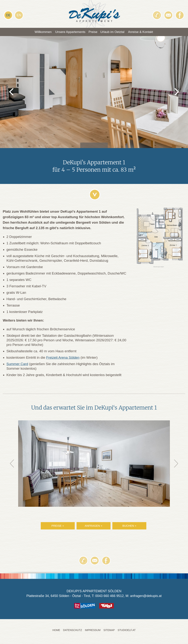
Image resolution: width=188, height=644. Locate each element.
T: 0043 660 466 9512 (108, 597)
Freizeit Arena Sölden (63, 359)
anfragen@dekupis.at (146, 597)
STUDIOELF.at (127, 631)
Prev (12, 465)
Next (176, 465)
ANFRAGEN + (93, 527)
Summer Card (17, 365)
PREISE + (58, 527)
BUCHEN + (129, 527)
